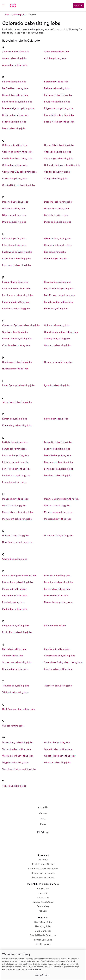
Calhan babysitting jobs (15, 145)
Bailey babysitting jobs (14, 82)
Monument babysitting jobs (17, 519)
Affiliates (43, 860)
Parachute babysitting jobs (58, 582)
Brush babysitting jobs (14, 122)
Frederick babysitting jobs (16, 308)
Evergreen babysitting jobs (17, 265)
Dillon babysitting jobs (14, 215)
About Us (43, 807)
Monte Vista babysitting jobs (17, 512)
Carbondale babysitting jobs (17, 152)
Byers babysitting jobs (14, 128)
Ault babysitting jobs (55, 58)
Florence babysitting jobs (58, 282)
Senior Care (43, 906)
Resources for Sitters (43, 877)
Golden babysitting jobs (57, 325)
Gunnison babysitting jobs (16, 345)
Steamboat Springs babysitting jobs (63, 662)
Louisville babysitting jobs (16, 475)
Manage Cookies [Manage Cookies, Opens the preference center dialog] (42, 975)
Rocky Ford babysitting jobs (17, 632)
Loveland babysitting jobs (58, 475)
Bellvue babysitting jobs (57, 88)
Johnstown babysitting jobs (17, 402)
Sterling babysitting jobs (15, 669)
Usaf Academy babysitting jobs (19, 709)
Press (43, 824)
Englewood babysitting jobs (17, 252)
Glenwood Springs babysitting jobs (21, 325)
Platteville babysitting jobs (58, 602)
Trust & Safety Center (43, 864)
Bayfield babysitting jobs (15, 88)
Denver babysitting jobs (57, 208)
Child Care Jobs (43, 931)
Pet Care (43, 911)
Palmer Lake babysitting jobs (18, 582)
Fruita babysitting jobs (56, 308)
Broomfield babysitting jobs (59, 115)
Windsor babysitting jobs (57, 762)
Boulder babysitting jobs (57, 102)
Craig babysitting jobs (56, 178)
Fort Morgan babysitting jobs (60, 295)
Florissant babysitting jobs (16, 288)
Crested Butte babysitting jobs (18, 185)
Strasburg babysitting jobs (58, 669)
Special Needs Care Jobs (43, 935)
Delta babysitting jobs (14, 208)
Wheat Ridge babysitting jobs (60, 756)
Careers (43, 813)
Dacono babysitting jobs (15, 202)
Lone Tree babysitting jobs (16, 469)
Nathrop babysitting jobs (15, 535)
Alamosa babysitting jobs (16, 52)
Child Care (43, 897)
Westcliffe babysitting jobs (58, 749)
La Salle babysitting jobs (15, 442)
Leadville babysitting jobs (58, 455)
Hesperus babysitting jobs (58, 362)
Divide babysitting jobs (56, 215)
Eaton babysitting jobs (14, 238)
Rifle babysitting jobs (55, 626)
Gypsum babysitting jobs (57, 345)
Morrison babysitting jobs (58, 519)
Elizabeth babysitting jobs (58, 245)
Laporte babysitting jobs (57, 449)
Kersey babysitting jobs (15, 419)
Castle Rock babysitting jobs (17, 158)
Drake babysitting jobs (14, 222)
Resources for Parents (43, 873)
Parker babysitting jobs (14, 589)
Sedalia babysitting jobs (57, 649)
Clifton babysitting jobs (15, 165)
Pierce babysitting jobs (56, 595)
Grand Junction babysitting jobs (61, 332)
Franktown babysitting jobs (59, 302)
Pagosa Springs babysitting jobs (19, 575)
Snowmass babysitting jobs (17, 662)
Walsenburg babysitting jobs (18, 742)
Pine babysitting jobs (13, 602)
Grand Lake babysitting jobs (17, 339)
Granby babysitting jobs (15, 332)
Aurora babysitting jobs (15, 65)
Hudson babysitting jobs (15, 369)
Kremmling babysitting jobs (17, 425)
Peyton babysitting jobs (15, 595)
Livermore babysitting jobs (58, 462)
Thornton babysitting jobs (58, 686)
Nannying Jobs (43, 926)
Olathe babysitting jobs (15, 559)
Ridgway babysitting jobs (16, 626)
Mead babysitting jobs (14, 505)
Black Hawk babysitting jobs (17, 102)
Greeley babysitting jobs (57, 339)
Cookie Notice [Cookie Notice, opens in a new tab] (34, 969)
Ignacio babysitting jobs (57, 385)
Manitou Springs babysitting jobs (62, 499)
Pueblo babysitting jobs (15, 609)
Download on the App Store (43, 844)
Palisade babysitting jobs (57, 575)
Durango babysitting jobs (58, 222)
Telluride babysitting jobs (16, 686)
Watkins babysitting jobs (57, 742)
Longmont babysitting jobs (59, 469)
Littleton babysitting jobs (16, 462)
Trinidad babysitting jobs (15, 692)
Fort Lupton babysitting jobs (17, 295)
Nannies (43, 893)
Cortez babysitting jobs (15, 178)
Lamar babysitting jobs (14, 449)
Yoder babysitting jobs (14, 786)
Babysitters (43, 888)
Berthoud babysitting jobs (58, 95)
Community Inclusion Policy (43, 868)
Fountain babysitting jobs (16, 302)
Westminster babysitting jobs (18, 756)
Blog (43, 818)
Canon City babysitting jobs (59, 145)
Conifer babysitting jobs (57, 172)
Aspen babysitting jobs (14, 58)
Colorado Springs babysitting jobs (62, 165)
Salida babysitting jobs (14, 649)
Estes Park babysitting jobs (16, 258)
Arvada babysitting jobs (57, 52)
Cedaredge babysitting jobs (59, 158)
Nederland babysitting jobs (59, 535)
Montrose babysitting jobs (58, 512)
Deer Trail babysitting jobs (58, 202)
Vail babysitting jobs (13, 726)
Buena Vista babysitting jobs (59, 122)
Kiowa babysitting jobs (56, 419)
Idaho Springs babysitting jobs (18, 385)
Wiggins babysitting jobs (15, 762)
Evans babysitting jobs (56, 258)
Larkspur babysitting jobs (16, 455)
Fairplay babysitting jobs (15, 282)
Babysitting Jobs (19, 15)
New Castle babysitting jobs (17, 542)
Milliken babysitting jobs (57, 505)
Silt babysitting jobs (13, 656)
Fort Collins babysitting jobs (59, 288)
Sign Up (78, 6)
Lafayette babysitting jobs (58, 442)
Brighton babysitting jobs (16, 115)
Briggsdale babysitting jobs (59, 108)
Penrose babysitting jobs (57, 589)
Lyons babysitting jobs (14, 482)
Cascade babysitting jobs (58, 152)
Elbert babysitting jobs (14, 245)
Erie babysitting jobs (55, 252)
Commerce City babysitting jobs (19, 172)
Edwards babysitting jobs (58, 238)
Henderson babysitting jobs (17, 362)
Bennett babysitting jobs (15, 95)
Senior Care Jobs (43, 940)
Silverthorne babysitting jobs (60, 656)
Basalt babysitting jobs (56, 82)
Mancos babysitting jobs (15, 499)
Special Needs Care (43, 902)
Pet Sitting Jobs (43, 944)
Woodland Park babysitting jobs (19, 769)
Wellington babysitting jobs (17, 749)
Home (7, 15)
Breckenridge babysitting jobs (18, 108)
